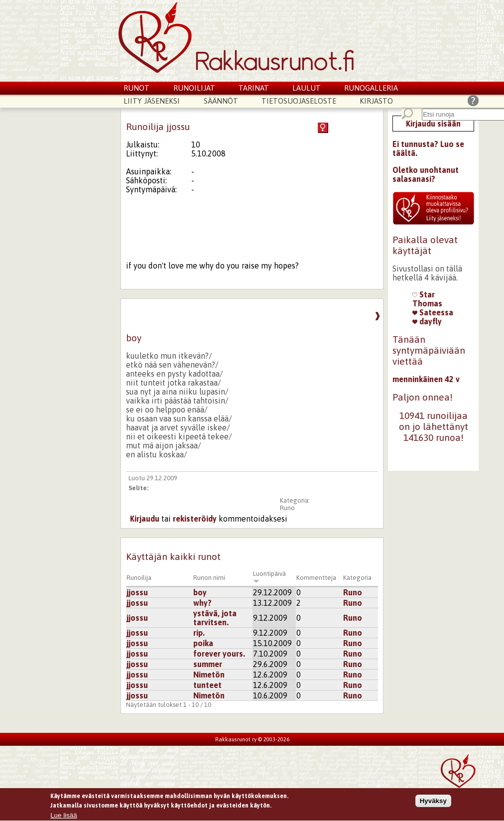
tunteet (207, 685)
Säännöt (221, 101)
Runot (136, 88)
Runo (287, 508)
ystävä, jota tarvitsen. (215, 618)
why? (202, 603)
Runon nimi (209, 578)
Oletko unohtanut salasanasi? (426, 174)
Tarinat (254, 88)
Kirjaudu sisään (433, 124)
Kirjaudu (145, 519)
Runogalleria (371, 88)
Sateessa (433, 312)
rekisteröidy (195, 519)
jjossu (137, 592)
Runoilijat (194, 88)
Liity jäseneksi (152, 101)
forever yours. (219, 654)
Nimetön (209, 675)
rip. (199, 633)
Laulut (307, 88)
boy (200, 592)
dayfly (427, 321)
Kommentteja (316, 578)
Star (424, 294)
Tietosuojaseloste (299, 101)
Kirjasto (376, 101)
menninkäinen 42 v (426, 379)
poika (203, 643)
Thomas (427, 303)
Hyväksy (433, 803)
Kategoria (357, 578)
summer (208, 664)
